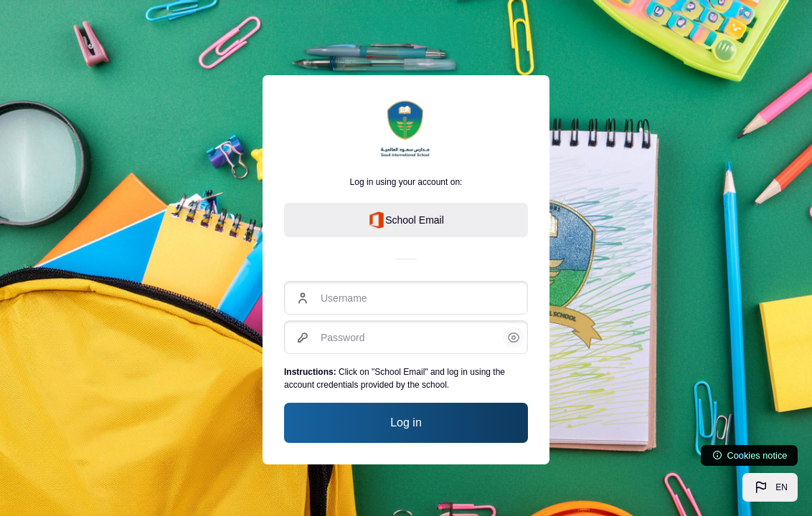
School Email (406, 220)
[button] (770, 487)
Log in (406, 422)
